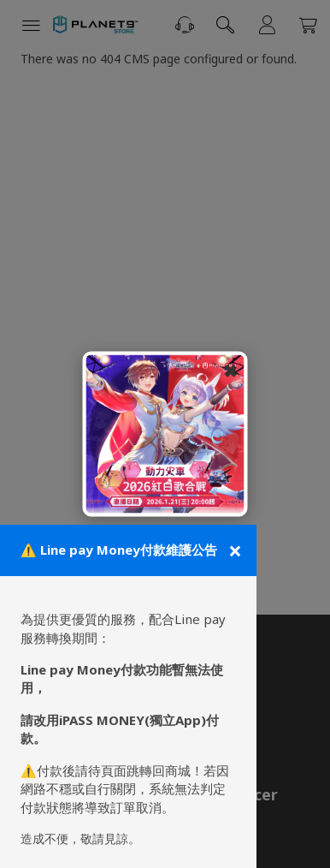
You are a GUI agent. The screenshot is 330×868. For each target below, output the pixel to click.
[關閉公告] (233, 550)
